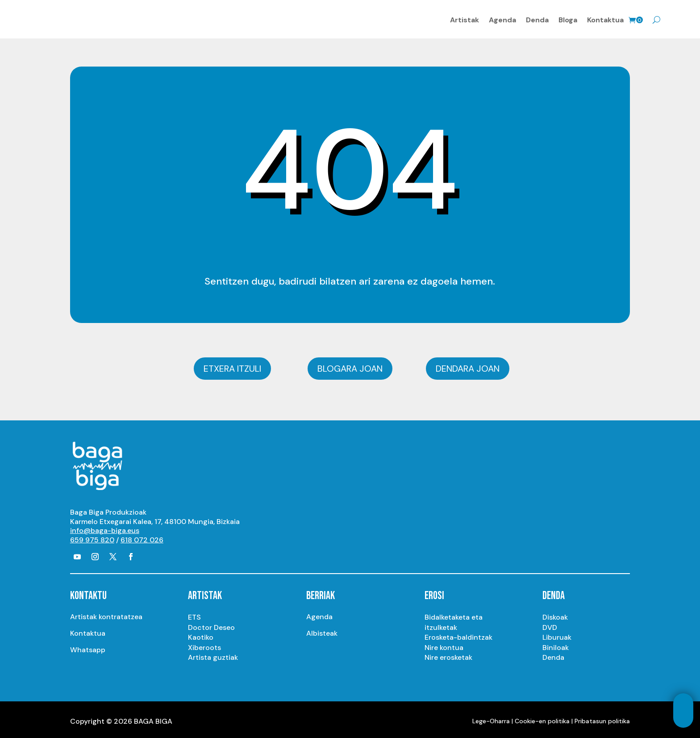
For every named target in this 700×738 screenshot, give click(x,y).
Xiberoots (204, 644)
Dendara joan (468, 365)
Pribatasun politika (602, 717)
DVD (550, 624)
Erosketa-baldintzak (458, 634)
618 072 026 (142, 537)
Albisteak (322, 630)
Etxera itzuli (232, 365)
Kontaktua (605, 18)
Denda (537, 18)
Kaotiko (201, 634)
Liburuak (557, 634)
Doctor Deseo (211, 624)
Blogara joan (350, 365)
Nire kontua (444, 644)
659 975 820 (92, 537)
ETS (194, 614)
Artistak (465, 18)
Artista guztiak (213, 654)
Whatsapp (88, 647)
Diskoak (555, 614)
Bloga (568, 18)
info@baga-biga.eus (105, 527)
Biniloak (556, 644)
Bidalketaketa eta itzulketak (454, 619)
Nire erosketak (448, 654)
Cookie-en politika (542, 717)
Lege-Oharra (491, 717)
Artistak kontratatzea (106, 614)
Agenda (502, 18)
